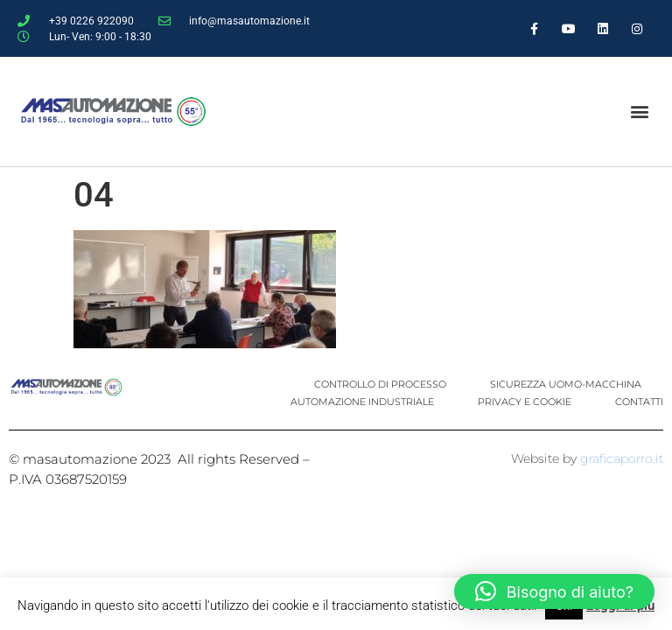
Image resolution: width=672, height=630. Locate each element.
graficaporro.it (622, 458)
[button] (639, 112)
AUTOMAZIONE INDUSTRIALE (362, 402)
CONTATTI (639, 402)
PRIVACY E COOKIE (525, 402)
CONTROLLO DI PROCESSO (380, 384)
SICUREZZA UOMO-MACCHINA (566, 384)
